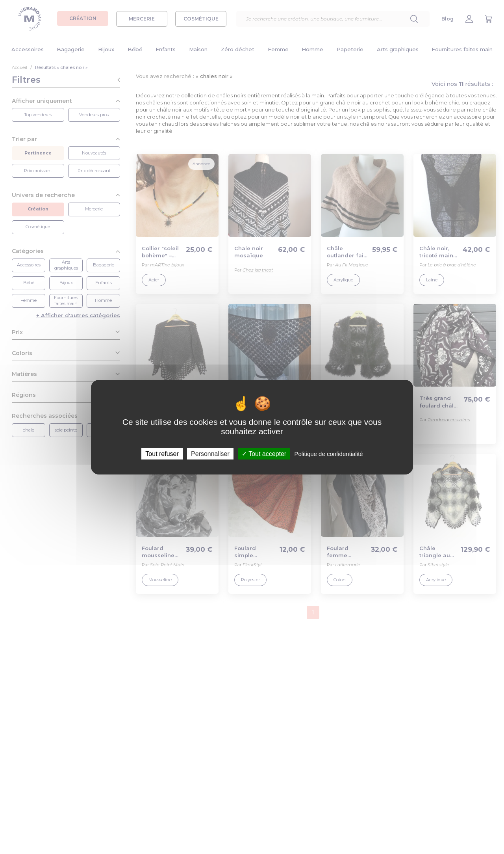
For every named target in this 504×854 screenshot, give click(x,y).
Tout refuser (162, 453)
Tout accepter (264, 453)
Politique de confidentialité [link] (328, 453)
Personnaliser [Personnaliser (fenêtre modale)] (210, 453)
